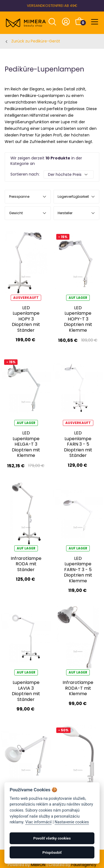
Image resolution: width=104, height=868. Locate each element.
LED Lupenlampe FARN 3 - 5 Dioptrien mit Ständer (78, 444)
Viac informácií (38, 822)
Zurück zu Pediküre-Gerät (36, 41)
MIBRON (38, 865)
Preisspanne (19, 197)
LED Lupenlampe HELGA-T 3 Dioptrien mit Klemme (26, 444)
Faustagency (84, 865)
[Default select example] (69, 174)
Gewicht (16, 213)
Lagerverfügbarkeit (73, 197)
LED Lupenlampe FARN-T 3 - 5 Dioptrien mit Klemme (78, 570)
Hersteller (65, 213)
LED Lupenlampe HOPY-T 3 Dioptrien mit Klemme (78, 319)
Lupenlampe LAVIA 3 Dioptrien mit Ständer (26, 691)
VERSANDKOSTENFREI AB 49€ (52, 6)
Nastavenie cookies (72, 822)
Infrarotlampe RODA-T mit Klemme (78, 688)
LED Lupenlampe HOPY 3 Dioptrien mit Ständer (26, 319)
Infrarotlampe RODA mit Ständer (26, 564)
